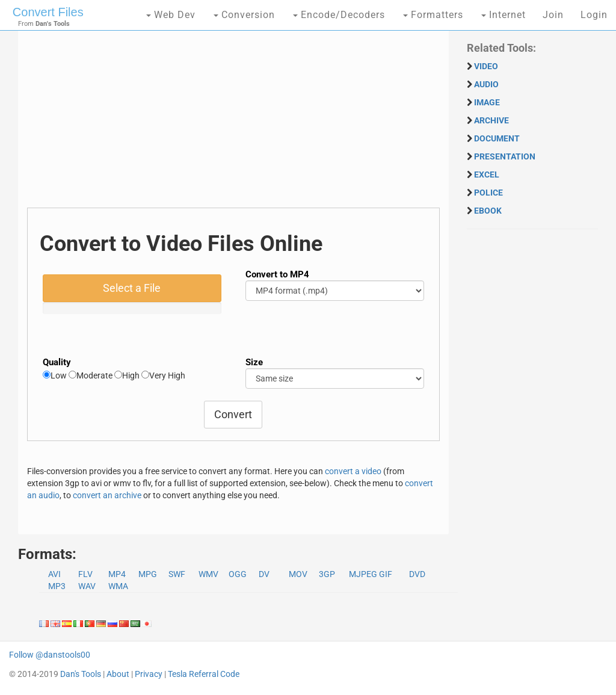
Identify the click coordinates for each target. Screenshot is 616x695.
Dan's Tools (81, 674)
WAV (87, 586)
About (118, 674)
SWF (177, 574)
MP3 (57, 586)
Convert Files (48, 12)
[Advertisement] (233, 123)
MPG (148, 574)
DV (264, 574)
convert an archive (107, 495)
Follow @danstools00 (50, 655)
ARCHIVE (491, 120)
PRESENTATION (505, 156)
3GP (327, 574)
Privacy (149, 674)
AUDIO (486, 84)
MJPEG (363, 574)
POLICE (488, 193)
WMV (208, 574)
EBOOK (488, 211)
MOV (298, 574)
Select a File (132, 288)
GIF (386, 574)
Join (553, 15)
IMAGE (487, 102)
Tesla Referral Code (204, 674)
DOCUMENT (497, 138)
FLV (85, 574)
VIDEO (486, 66)
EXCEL (487, 175)
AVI (54, 574)
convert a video (353, 471)
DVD (417, 574)
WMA (118, 586)
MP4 (117, 574)
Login (594, 15)
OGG (238, 574)
